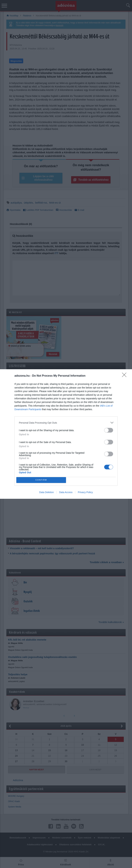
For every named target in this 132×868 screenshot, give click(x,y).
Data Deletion (46, 492)
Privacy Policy (85, 492)
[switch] (109, 430)
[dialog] (66, 434)
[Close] (125, 376)
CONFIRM (41, 480)
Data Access (66, 492)
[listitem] (66, 423)
